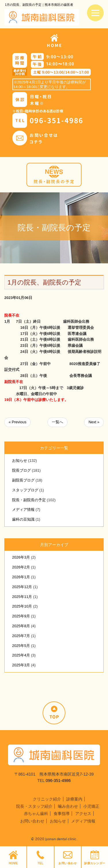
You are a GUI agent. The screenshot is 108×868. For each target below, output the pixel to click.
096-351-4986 (58, 781)
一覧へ (57, 422)
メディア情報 (23, 509)
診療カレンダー (95, 858)
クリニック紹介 (47, 799)
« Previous (17, 422)
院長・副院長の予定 (29, 500)
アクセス (83, 814)
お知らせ (20, 461)
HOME (13, 858)
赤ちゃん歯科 (36, 814)
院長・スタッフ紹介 (34, 806)
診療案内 (74, 799)
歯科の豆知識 (23, 519)
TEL (40, 858)
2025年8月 (21, 626)
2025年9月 (21, 616)
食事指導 (62, 814)
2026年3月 (21, 557)
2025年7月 (21, 636)
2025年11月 (22, 597)
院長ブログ (21, 470)
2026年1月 (21, 577)
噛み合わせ (68, 806)
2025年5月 (21, 646)
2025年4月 (21, 655)
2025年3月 (21, 665)
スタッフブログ (25, 490)
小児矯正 (91, 806)
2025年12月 (22, 587)
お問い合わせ (68, 858)
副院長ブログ (23, 480)
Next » (94, 422)
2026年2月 (21, 567)
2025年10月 (22, 606)
